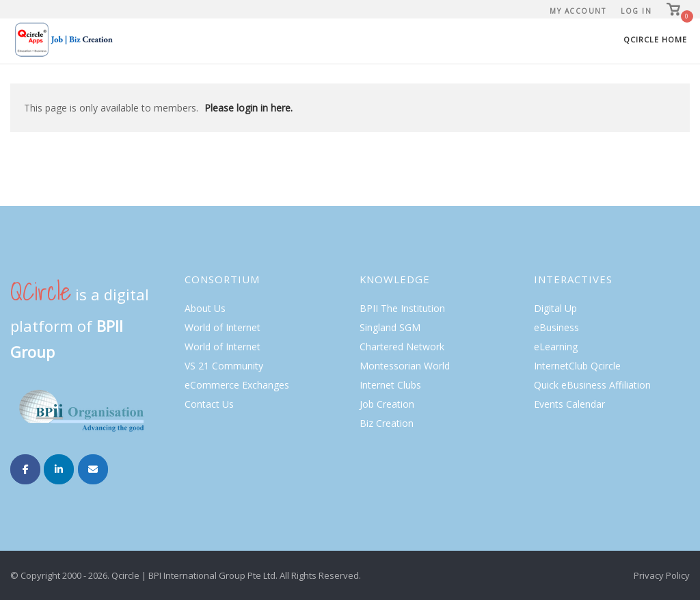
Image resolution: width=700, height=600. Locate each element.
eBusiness (556, 327)
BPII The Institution (402, 308)
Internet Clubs (390, 385)
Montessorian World (405, 366)
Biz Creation (387, 423)
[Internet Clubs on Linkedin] (59, 469)
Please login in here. (248, 108)
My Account (578, 11)
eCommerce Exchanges (237, 385)
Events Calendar (569, 404)
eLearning (556, 347)
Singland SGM (390, 327)
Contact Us (209, 404)
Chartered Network (402, 347)
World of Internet (223, 327)
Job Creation (387, 404)
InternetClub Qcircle (577, 366)
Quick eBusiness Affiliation (592, 385)
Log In (636, 11)
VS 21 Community (224, 366)
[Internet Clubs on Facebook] (25, 469)
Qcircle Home (655, 39)
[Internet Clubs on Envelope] (93, 469)
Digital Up (555, 308)
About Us (205, 308)
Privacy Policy (662, 575)
